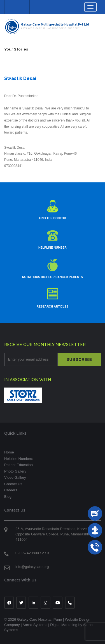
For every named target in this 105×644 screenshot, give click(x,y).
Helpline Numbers (19, 459)
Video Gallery (15, 477)
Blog (8, 497)
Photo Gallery (15, 471)
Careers (11, 490)
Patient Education (18, 465)
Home (9, 452)
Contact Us (13, 484)
